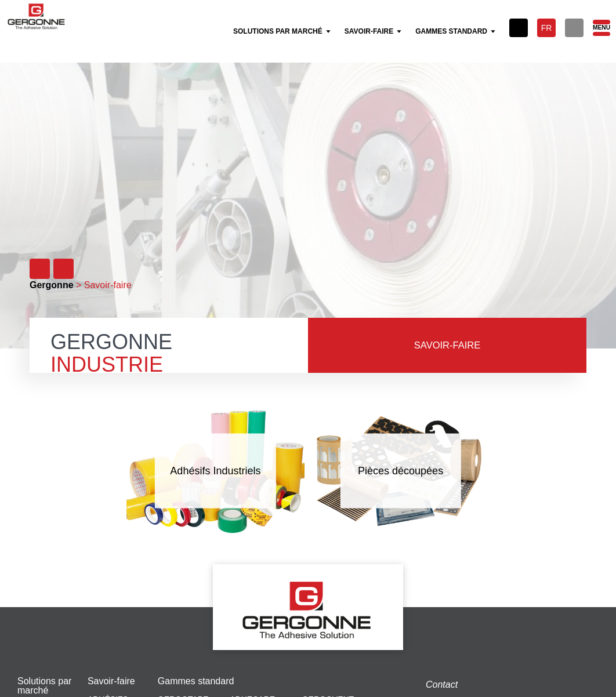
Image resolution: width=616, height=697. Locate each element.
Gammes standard (196, 681)
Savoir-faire (111, 681)
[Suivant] (64, 269)
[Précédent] (40, 269)
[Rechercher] (574, 28)
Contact (442, 685)
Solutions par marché (44, 686)
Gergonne (52, 285)
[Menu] (601, 28)
